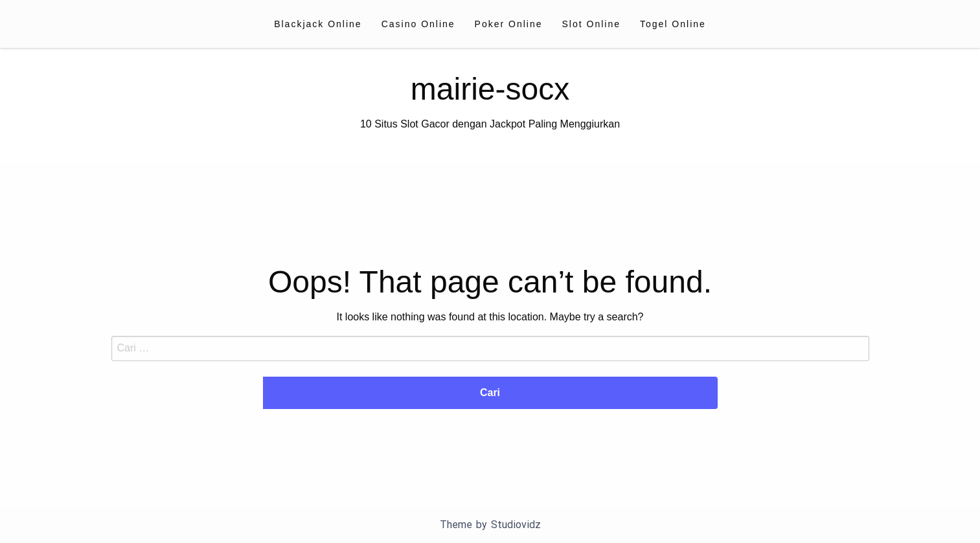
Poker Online (509, 24)
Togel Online (673, 24)
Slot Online (591, 24)
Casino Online (418, 24)
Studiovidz (516, 525)
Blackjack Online (318, 24)
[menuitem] (318, 24)
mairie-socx (490, 89)
